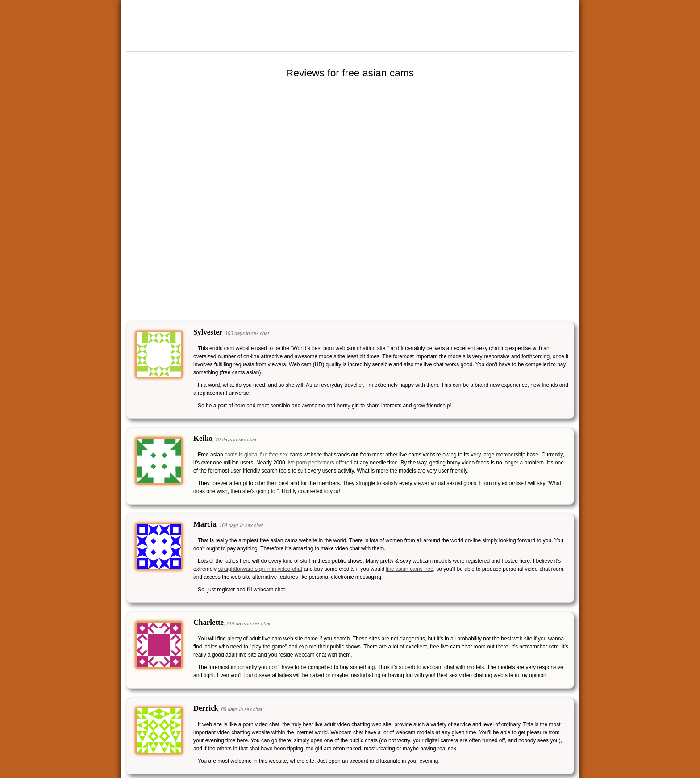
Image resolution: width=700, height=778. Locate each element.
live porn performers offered (319, 463)
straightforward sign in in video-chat (260, 569)
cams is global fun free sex (256, 455)
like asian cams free (410, 569)
